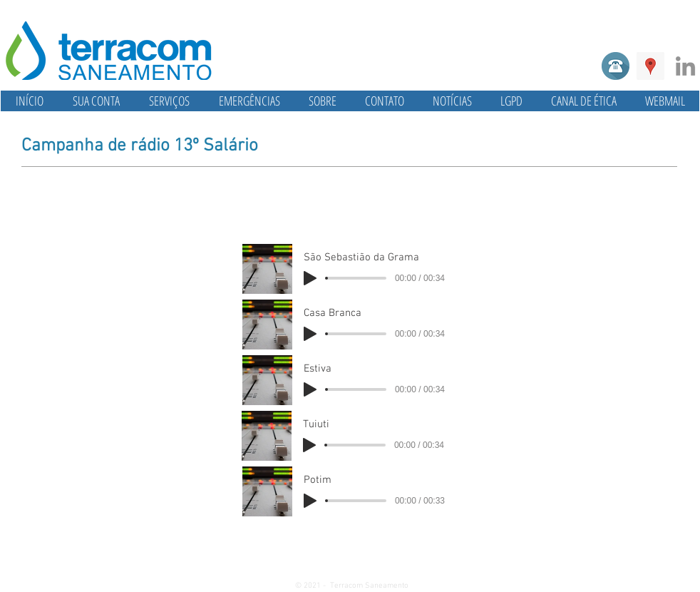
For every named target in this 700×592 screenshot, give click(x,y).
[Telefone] (616, 66)
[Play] (310, 278)
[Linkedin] (685, 66)
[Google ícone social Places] (650, 66)
